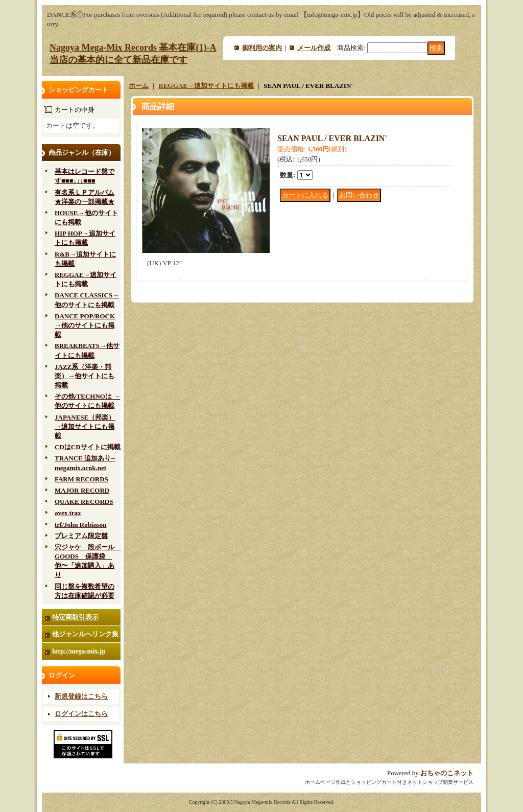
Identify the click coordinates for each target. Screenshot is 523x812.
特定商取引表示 (75, 617)
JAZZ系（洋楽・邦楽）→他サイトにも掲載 (85, 376)
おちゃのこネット (447, 773)
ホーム (139, 86)
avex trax (68, 513)
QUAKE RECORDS (84, 502)
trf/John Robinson (81, 525)
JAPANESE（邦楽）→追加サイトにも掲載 (85, 426)
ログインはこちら (81, 714)
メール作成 (314, 48)
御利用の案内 (262, 48)
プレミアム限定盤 (81, 536)
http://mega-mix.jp (79, 651)
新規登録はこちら (81, 696)
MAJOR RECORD (82, 490)
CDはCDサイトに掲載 (88, 447)
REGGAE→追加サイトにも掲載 (206, 86)
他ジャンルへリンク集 (85, 634)
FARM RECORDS (81, 479)
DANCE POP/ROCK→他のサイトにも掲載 (85, 325)
